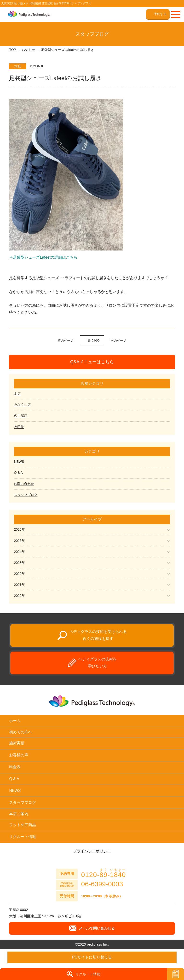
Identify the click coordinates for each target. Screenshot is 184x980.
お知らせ (29, 50)
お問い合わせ (24, 484)
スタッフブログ (26, 495)
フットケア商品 (23, 825)
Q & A (18, 473)
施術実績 (17, 743)
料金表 (15, 767)
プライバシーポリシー (92, 851)
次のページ (118, 340)
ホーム (15, 721)
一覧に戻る (92, 340)
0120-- (104, 873)
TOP (13, 50)
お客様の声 (19, 755)
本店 (17, 394)
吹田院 (19, 427)
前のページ (66, 340)
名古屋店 (21, 416)
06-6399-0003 (102, 884)
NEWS (19, 462)
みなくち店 (22, 405)
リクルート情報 (23, 837)
